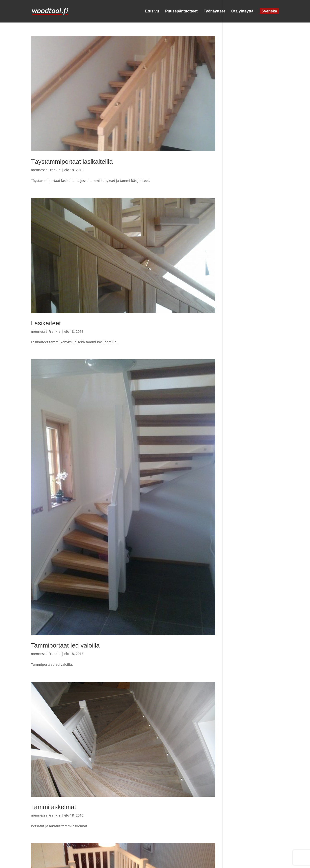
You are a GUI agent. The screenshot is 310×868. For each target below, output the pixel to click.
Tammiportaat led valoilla (65, 645)
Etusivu (152, 11)
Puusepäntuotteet (181, 11)
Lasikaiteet (46, 323)
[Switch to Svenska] (269, 16)
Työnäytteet (214, 11)
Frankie (54, 170)
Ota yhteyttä (242, 11)
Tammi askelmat (53, 807)
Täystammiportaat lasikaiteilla (72, 162)
